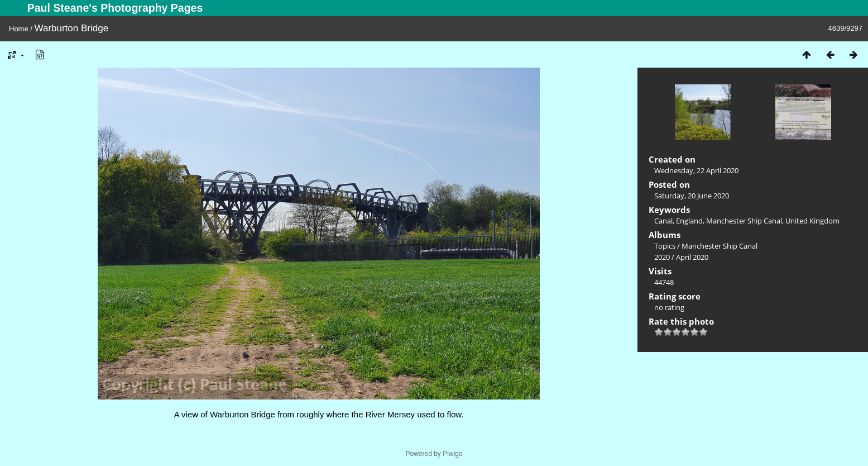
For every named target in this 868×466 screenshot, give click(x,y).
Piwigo (452, 454)
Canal (663, 221)
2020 (662, 257)
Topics (665, 246)
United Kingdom (812, 221)
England (689, 221)
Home (19, 29)
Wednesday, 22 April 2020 (696, 170)
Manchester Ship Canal (744, 221)
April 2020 (692, 257)
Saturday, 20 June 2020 (692, 196)
